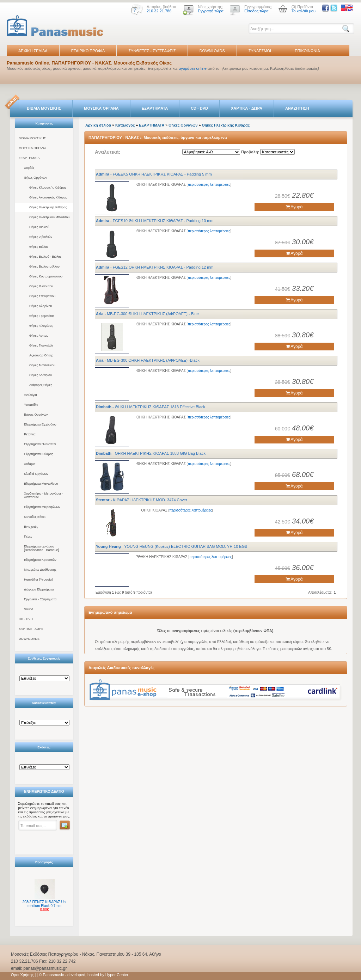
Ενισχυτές (31, 527)
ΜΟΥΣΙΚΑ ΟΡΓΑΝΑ (101, 108)
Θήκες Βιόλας (39, 247)
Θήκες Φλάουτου (41, 286)
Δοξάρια (30, 464)
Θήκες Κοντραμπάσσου (46, 276)
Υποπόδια (31, 405)
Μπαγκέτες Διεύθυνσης (40, 570)
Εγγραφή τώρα (211, 11)
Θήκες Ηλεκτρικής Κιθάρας (48, 207)
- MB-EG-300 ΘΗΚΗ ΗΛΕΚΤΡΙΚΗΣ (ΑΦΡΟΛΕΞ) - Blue (147, 314)
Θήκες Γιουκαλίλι (41, 345)
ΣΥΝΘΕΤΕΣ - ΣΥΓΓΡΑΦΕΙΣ (152, 51)
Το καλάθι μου (304, 11)
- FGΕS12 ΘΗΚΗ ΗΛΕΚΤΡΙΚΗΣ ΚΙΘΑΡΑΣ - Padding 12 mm (155, 267)
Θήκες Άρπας (39, 336)
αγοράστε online (193, 68)
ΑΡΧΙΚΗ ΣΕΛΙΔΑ (33, 51)
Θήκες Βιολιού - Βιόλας (45, 257)
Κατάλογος (125, 125)
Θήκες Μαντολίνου (42, 365)
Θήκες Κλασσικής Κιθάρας (48, 188)
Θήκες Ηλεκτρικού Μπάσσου (49, 217)
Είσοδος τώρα (256, 11)
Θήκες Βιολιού (39, 227)
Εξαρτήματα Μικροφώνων (42, 507)
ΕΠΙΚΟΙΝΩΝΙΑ (307, 51)
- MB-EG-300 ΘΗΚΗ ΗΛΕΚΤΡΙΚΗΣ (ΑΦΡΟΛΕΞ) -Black (148, 360)
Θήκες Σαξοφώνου (42, 296)
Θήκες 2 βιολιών (41, 237)
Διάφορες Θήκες (41, 385)
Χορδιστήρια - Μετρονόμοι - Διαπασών (43, 495)
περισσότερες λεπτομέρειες (209, 185)
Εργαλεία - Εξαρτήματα (40, 599)
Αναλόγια (30, 395)
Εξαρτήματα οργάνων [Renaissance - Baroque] (41, 548)
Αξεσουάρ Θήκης (41, 355)
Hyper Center (117, 975)
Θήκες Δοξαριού (41, 375)
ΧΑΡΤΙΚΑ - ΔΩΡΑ (247, 108)
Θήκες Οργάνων (35, 178)
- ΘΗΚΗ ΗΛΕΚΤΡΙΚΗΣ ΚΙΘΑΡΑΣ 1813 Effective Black (151, 407)
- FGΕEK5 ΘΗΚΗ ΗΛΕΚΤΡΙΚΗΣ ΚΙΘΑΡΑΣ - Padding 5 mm (154, 174)
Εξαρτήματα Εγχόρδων (40, 424)
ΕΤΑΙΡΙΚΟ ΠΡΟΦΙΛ (88, 51)
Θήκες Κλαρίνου (41, 306)
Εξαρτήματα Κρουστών (40, 560)
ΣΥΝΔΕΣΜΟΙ (260, 51)
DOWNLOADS (212, 51)
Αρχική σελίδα (98, 125)
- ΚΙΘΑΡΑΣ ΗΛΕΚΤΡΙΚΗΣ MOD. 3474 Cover (142, 500)
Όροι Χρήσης (22, 975)
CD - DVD (199, 108)
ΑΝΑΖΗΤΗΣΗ (297, 108)
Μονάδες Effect (35, 517)
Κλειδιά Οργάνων (36, 474)
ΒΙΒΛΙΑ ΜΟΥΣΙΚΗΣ (44, 108)
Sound (29, 609)
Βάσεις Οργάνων (36, 415)
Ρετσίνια (30, 434)
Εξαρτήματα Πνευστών (40, 444)
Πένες (28, 537)
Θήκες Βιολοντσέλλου (44, 267)
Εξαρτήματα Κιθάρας (39, 454)
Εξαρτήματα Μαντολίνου (41, 484)
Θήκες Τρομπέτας (42, 316)
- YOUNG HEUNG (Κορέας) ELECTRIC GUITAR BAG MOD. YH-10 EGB (172, 546)
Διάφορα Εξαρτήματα (39, 589)
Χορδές (29, 168)
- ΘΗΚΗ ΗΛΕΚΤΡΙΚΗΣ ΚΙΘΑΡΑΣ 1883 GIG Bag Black (151, 453)
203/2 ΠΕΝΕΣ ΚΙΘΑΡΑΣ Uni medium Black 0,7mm (45, 904)
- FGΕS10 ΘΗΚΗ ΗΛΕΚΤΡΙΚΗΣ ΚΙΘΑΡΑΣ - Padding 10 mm (155, 221)
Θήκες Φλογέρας (41, 326)
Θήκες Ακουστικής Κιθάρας (48, 197)
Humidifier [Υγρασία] (38, 580)
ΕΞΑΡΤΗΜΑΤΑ (155, 108)
